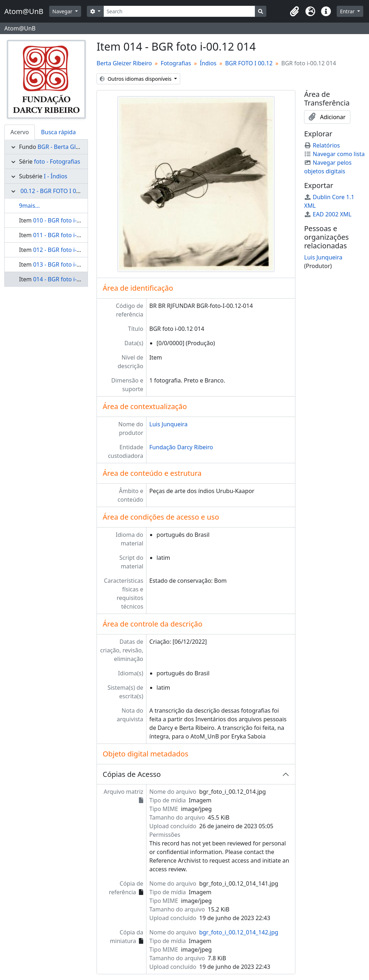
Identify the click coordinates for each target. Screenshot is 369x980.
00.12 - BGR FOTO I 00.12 (54, 191)
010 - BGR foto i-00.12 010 (68, 220)
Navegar (63, 11)
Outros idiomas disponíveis (136, 79)
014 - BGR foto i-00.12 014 (68, 279)
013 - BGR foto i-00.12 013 (68, 264)
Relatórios (322, 145)
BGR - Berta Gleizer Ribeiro (74, 147)
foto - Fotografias (57, 161)
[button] (294, 11)
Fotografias (176, 63)
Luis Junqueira (169, 424)
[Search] (179, 11)
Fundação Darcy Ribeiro (181, 447)
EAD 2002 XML (328, 214)
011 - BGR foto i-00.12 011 (68, 235)
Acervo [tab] (20, 132)
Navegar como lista (334, 154)
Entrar (348, 11)
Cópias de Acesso (132, 774)
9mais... (29, 206)
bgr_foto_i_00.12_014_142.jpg (239, 932)
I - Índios (56, 176)
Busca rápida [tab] (58, 132)
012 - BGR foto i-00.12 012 (68, 250)
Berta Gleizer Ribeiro (124, 63)
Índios (208, 63)
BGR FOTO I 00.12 (249, 63)
